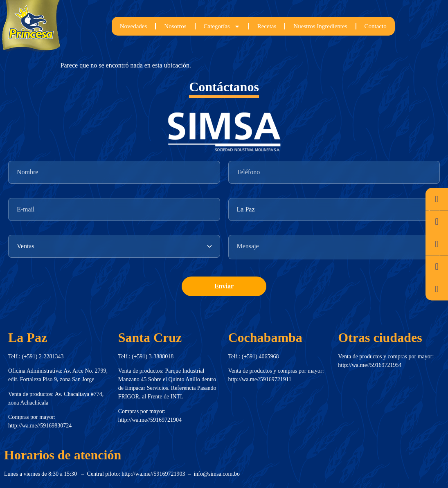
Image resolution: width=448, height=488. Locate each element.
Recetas (267, 26)
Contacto (376, 26)
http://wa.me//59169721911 (260, 379)
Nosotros (175, 26)
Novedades (134, 26)
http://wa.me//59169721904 (150, 420)
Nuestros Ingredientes (320, 26)
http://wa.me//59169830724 (40, 426)
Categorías (222, 26)
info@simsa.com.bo (216, 474)
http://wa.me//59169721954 (370, 365)
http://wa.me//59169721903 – (158, 474)
